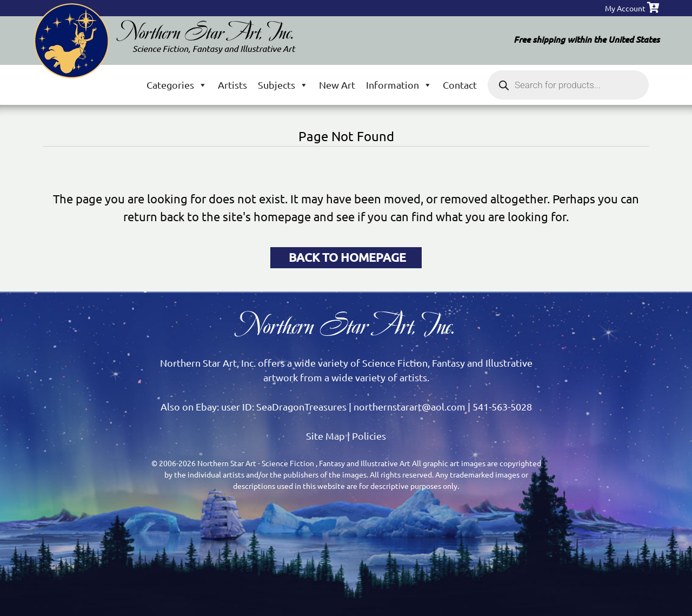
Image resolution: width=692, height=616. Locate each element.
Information (399, 85)
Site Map (325, 436)
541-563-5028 (502, 406)
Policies (369, 436)
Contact (460, 85)
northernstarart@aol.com (410, 406)
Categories (177, 85)
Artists (232, 85)
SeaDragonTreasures (301, 406)
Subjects (283, 85)
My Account (625, 8)
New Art (337, 85)
